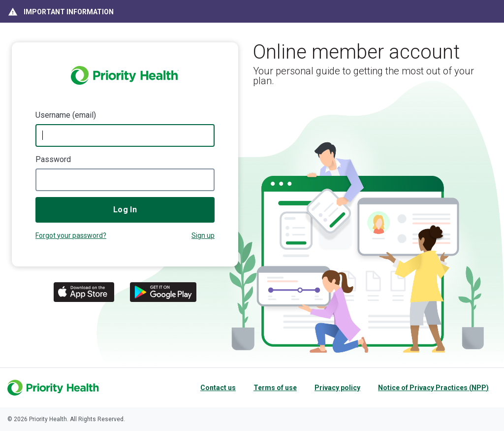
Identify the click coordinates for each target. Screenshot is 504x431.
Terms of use (275, 388)
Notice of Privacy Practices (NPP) (433, 388)
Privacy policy (337, 388)
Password (53, 159)
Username (53, 115)
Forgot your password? (71, 235)
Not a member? (203, 237)
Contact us (218, 388)
